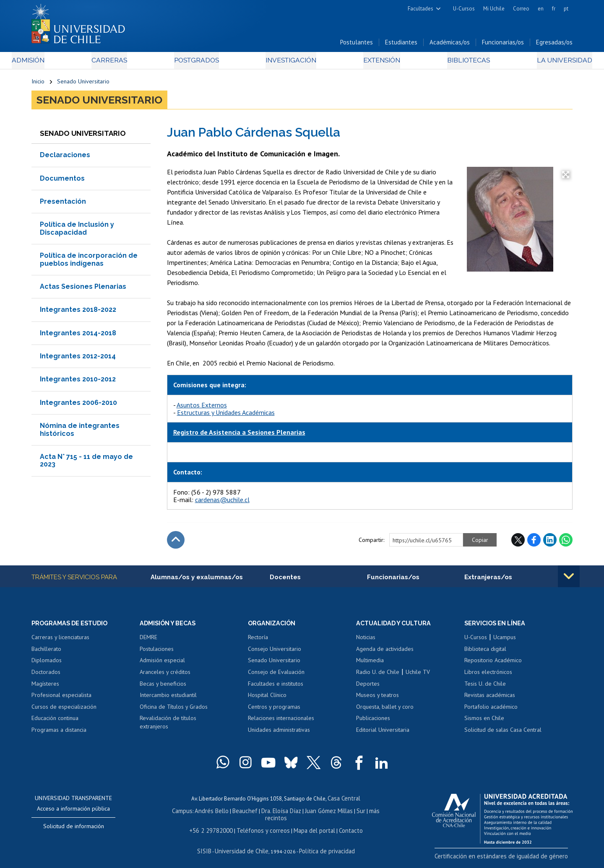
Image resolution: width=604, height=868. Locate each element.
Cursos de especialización (64, 711)
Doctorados (46, 676)
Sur (344, 814)
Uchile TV (418, 676)
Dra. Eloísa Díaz (270, 814)
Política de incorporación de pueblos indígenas (89, 263)
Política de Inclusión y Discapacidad (77, 232)
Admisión (50, 63)
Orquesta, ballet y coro (385, 711)
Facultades (420, 9)
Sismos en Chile (484, 723)
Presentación (63, 205)
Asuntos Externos (202, 408)
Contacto (343, 826)
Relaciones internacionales (281, 723)
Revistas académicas (490, 700)
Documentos (62, 181)
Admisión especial (162, 665)
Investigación (289, 63)
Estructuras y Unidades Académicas (226, 416)
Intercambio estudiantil (168, 700)
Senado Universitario (83, 85)
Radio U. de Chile (378, 676)
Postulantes (357, 45)
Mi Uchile (494, 9)
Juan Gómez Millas (315, 814)
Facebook (534, 543)
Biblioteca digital (485, 653)
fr (554, 9)
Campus (180, 814)
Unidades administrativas (279, 734)
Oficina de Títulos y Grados (174, 711)
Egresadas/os (554, 45)
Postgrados (201, 63)
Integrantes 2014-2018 (78, 336)
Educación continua (55, 723)
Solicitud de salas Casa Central (503, 734)
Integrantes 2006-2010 (78, 406)
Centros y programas (274, 711)
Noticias (366, 642)
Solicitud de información (74, 831)
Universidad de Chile (243, 846)
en (541, 9)
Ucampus (505, 642)
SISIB (210, 846)
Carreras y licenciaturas (60, 642)
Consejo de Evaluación (276, 676)
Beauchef (237, 814)
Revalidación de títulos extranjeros (168, 727)
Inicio (38, 85)
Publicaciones (373, 723)
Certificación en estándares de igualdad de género (514, 859)
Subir (176, 543)
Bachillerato (46, 653)
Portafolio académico (491, 711)
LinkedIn (550, 543)
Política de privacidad (323, 846)
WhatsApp (566, 543)
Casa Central (344, 802)
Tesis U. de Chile (485, 688)
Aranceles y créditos (165, 676)
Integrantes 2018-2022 (78, 313)
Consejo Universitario (275, 653)
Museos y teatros (377, 700)
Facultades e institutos (276, 688)
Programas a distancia (59, 734)
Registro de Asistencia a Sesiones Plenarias (239, 435)
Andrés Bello (207, 814)
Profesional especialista (61, 700)
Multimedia (370, 665)
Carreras (122, 63)
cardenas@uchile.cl (222, 503)
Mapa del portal (309, 826)
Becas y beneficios (163, 688)
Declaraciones (65, 158)
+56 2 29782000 (217, 826)
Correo (521, 9)
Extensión (373, 63)
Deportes (368, 688)
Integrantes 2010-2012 (78, 382)
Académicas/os (450, 45)
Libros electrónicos (488, 676)
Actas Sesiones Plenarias (83, 290)
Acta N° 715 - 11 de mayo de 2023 (86, 464)
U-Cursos (464, 9)
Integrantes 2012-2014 (78, 359)
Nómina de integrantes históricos (80, 433)
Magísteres (45, 688)
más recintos (367, 814)
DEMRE (148, 642)
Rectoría (258, 642)
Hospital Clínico (267, 700)
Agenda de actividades (385, 653)
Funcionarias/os (503, 45)
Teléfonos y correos (263, 826)
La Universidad (541, 63)
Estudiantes (401, 45)
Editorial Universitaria (383, 734)
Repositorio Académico (493, 665)
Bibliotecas (452, 63)
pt (566, 9)
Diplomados (47, 665)
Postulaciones (157, 653)
